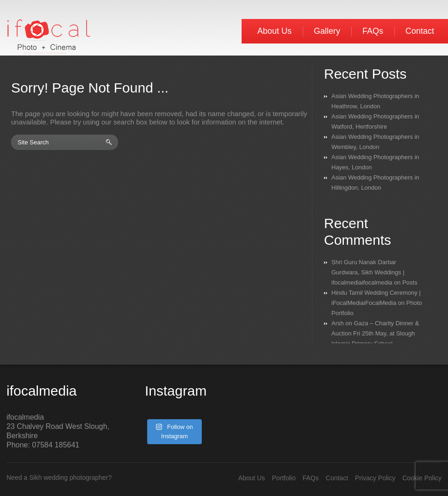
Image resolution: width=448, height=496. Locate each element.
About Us (274, 31)
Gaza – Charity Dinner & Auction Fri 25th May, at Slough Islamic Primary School (375, 333)
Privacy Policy (375, 478)
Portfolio (283, 478)
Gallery (327, 31)
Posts (410, 282)
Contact (420, 31)
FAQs (373, 31)
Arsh (338, 323)
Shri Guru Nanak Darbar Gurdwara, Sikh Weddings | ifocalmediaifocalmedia (368, 272)
